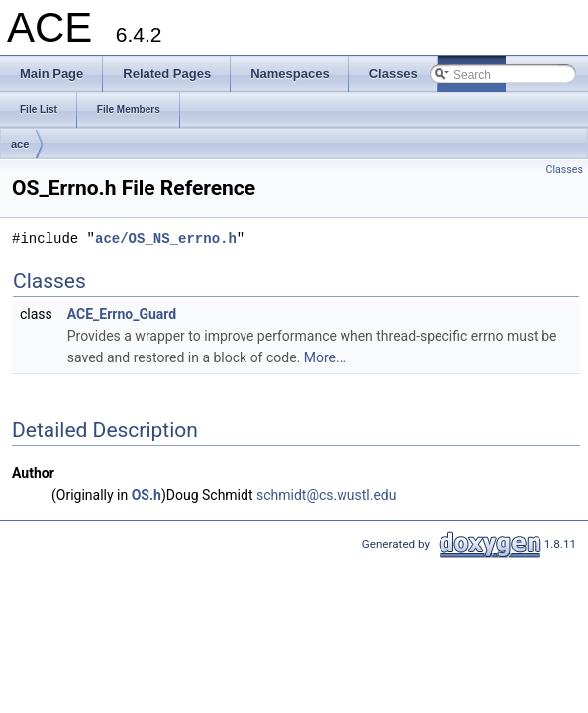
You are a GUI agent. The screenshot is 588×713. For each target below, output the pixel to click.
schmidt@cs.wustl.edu (326, 495)
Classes (565, 170)
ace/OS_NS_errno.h (166, 238)
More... (325, 357)
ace (20, 144)
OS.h (147, 495)
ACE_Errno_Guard (122, 314)
